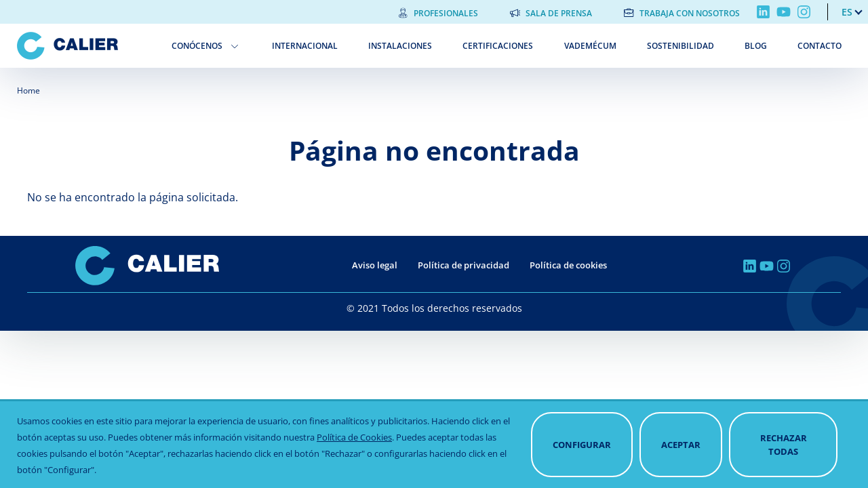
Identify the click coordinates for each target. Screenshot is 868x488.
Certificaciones (498, 46)
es (847, 12)
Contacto (820, 46)
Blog (756, 46)
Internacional (305, 46)
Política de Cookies (354, 441)
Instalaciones (400, 46)
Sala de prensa (559, 13)
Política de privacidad (463, 265)
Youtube (784, 12)
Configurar (582, 448)
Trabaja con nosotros (690, 13)
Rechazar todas (784, 448)
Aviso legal (375, 265)
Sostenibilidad (680, 46)
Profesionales (446, 13)
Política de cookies (568, 265)
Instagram (804, 12)
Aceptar (681, 448)
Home (28, 90)
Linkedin (763, 12)
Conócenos (197, 46)
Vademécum (590, 46)
